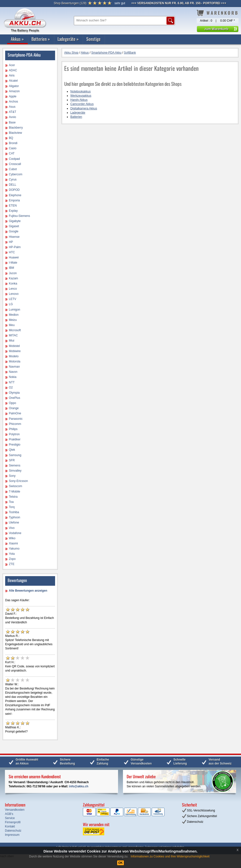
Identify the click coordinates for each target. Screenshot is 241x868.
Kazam (13, 278)
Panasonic (16, 419)
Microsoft (15, 330)
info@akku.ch (79, 786)
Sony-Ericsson (18, 481)
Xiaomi (13, 543)
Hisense (14, 237)
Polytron (14, 434)
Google (14, 231)
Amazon (14, 91)
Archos (13, 102)
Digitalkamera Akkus (84, 108)
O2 (11, 388)
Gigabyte (15, 221)
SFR (12, 460)
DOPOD (14, 190)
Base (12, 122)
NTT (12, 382)
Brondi (13, 143)
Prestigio (15, 445)
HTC (12, 252)
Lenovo (14, 294)
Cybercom (16, 174)
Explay (13, 211)
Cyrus (13, 180)
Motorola (15, 361)
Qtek (12, 450)
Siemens (15, 465)
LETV (13, 299)
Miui (12, 341)
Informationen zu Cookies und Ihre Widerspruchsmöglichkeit (170, 856)
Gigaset (14, 226)
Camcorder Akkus (82, 104)
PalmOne (15, 413)
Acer (12, 65)
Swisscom (15, 486)
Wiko (12, 538)
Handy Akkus (79, 100)
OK (120, 863)
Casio (13, 148)
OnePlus (15, 398)
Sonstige (93, 39)
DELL (13, 185)
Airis (12, 75)
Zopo (12, 559)
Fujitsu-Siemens (19, 216)
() (70, 3)
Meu (12, 325)
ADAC (13, 70)
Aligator (14, 86)
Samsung (15, 455)
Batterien (41, 39)
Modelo (14, 356)
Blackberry (16, 128)
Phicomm (15, 424)
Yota (12, 554)
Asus (12, 107)
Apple (13, 96)
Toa (11, 502)
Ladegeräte (68, 39)
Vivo (12, 528)
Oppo (12, 403)
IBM (11, 268)
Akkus (17, 39)
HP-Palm (15, 247)
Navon (13, 372)
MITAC (13, 335)
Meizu (13, 320)
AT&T (13, 112)
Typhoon (15, 517)
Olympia (14, 393)
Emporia (14, 200)
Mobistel (14, 346)
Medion (14, 315)
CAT (12, 153)
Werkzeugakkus (81, 96)
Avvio (12, 117)
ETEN (13, 206)
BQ (11, 138)
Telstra (13, 497)
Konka (13, 284)
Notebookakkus (81, 91)
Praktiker (15, 439)
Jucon (13, 273)
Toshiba (14, 512)
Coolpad (14, 159)
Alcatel (13, 81)
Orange (14, 408)
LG (11, 304)
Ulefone (14, 523)
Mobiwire (15, 351)
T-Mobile (15, 492)
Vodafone (15, 533)
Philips (13, 429)
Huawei (14, 257)
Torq (12, 507)
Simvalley (15, 471)
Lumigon (15, 310)
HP (11, 242)
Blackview (15, 133)
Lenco (13, 289)
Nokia (13, 377)
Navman (14, 367)
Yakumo (14, 549)
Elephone (15, 195)
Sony (12, 476)
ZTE (12, 564)
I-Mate (13, 263)
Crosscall (15, 164)
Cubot (13, 169)
